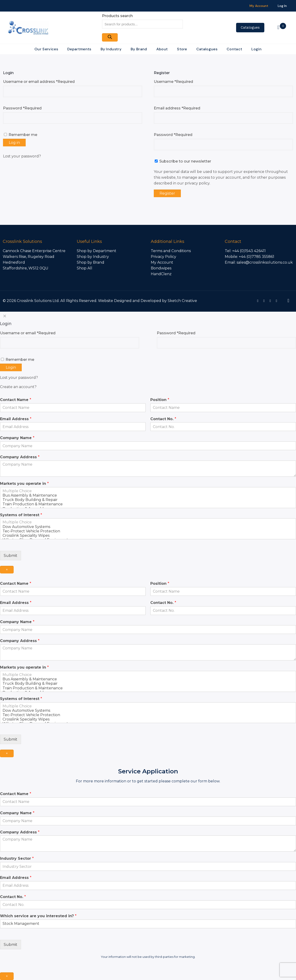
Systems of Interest (21, 515)
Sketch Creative (182, 301)
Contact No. (163, 419)
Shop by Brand (91, 262)
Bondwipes (161, 268)
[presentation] (30, 745)
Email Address (16, 419)
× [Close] (7, 570)
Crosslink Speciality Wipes (148, 535)
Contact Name (16, 400)
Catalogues (250, 27)
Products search (117, 16)
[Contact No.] (223, 427)
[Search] (110, 37)
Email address (177, 108)
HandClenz (161, 274)
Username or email (28, 333)
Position (160, 400)
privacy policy (197, 183)
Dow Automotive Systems (148, 527)
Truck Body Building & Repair (148, 500)
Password (22, 108)
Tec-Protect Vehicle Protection (148, 531)
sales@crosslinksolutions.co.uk (265, 262)
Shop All (85, 268)
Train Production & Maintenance (148, 504)
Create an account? (18, 387)
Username (173, 82)
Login (11, 367)
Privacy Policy (163, 257)
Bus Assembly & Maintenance (148, 495)
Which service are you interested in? (38, 916)
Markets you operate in (24, 484)
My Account (162, 262)
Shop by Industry (93, 257)
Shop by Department (97, 251)
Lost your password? (22, 156)
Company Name (17, 438)
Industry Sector (17, 858)
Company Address (20, 457)
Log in (14, 143)
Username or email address (39, 82)
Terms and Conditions (171, 251)
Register (167, 193)
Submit (11, 556)
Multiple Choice (148, 491)
